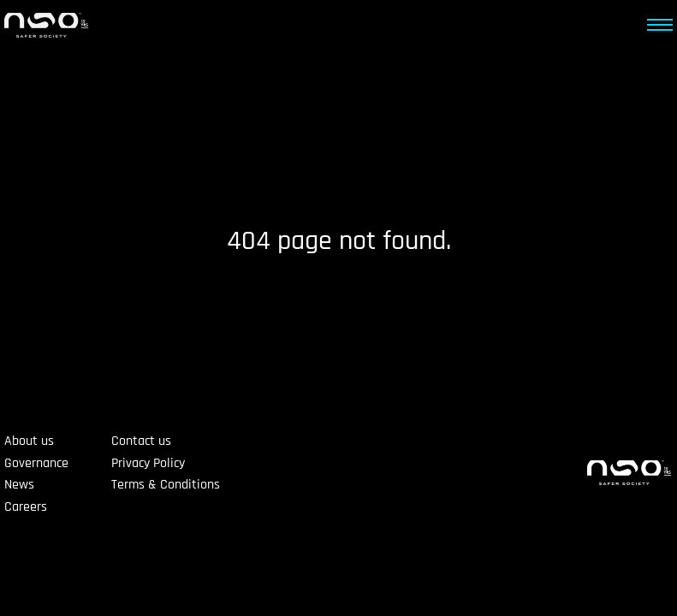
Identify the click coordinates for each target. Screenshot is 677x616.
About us (29, 441)
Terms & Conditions (166, 485)
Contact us (141, 441)
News (19, 485)
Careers (26, 507)
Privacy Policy (148, 463)
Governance (36, 463)
